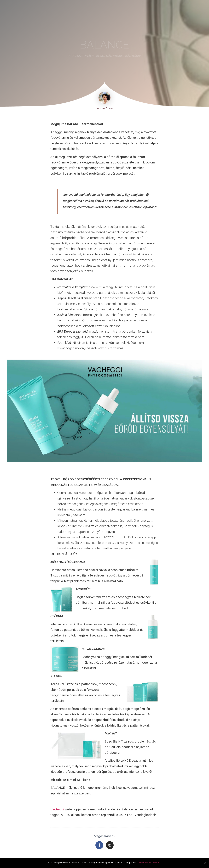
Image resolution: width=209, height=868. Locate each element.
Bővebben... (155, 863)
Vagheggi (57, 809)
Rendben (143, 863)
